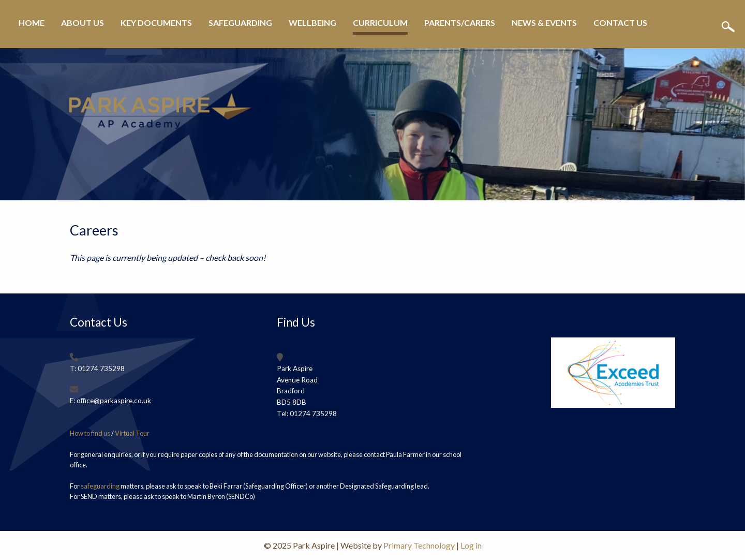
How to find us (90, 433)
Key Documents (156, 23)
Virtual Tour (132, 433)
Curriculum (380, 23)
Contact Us (620, 23)
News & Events (544, 23)
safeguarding (100, 486)
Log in (471, 545)
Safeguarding (240, 23)
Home (32, 23)
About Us (83, 23)
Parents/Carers (460, 23)
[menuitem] (32, 27)
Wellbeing (312, 23)
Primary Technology (419, 545)
